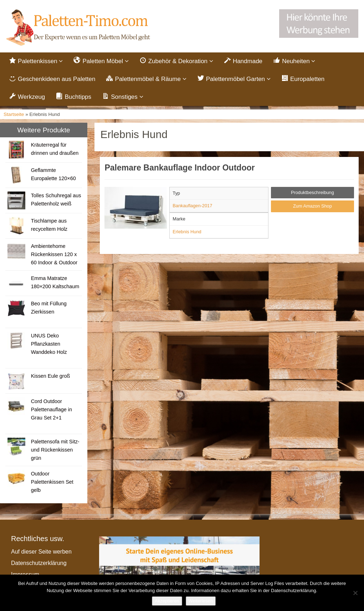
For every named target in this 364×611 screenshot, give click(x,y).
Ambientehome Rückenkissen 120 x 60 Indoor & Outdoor (54, 255)
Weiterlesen (201, 601)
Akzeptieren (167, 601)
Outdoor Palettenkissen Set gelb (52, 483)
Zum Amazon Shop (312, 207)
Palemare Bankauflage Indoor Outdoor (180, 168)
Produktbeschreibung (312, 193)
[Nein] (355, 593)
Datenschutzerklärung (39, 564)
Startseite (14, 115)
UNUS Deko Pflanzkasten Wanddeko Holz (49, 345)
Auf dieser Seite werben (41, 552)
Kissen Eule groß (51, 377)
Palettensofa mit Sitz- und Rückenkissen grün (55, 450)
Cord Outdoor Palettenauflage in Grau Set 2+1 (52, 410)
